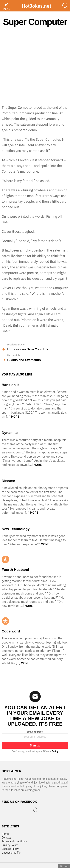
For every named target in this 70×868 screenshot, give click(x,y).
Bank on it (10, 385)
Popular (5, 559)
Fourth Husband (15, 570)
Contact (6, 838)
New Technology (16, 529)
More (15, 417)
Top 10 (6, 6)
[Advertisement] (35, 66)
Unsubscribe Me (11, 853)
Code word (11, 631)
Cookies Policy (10, 849)
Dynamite (10, 433)
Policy (55, 751)
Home (5, 834)
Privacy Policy (10, 845)
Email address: (35, 735)
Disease (8, 481)
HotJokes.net (36, 6)
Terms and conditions (14, 841)
